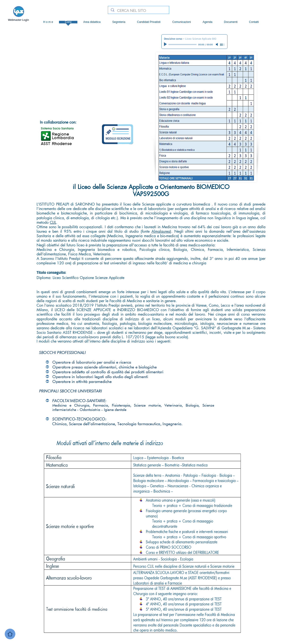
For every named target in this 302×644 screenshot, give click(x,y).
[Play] (166, 44)
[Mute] (217, 44)
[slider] (222, 45)
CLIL (53, 222)
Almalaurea (161, 231)
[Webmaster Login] (19, 20)
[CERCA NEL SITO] (138, 11)
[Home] (10, 634)
